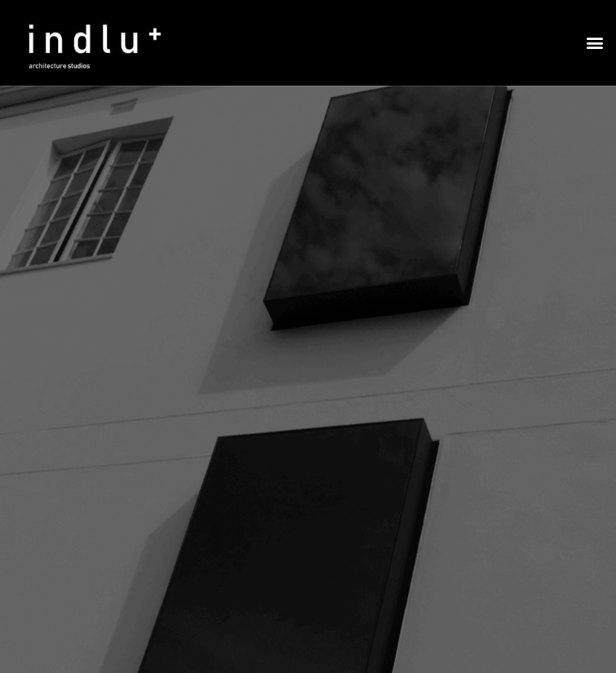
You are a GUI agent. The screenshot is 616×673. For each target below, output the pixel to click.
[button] (594, 43)
